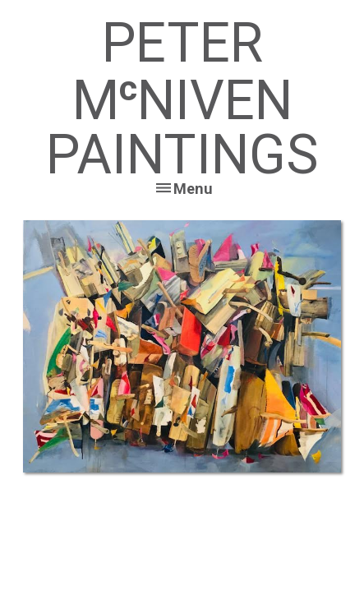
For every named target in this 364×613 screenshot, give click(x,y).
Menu (193, 189)
